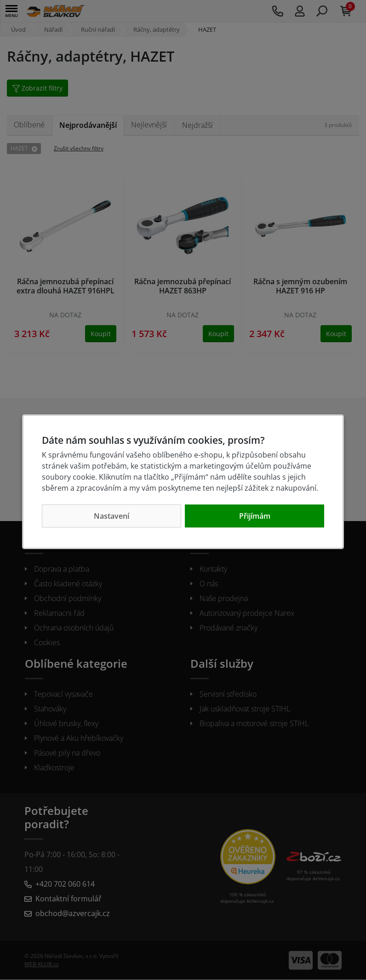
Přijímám (255, 516)
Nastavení (112, 516)
